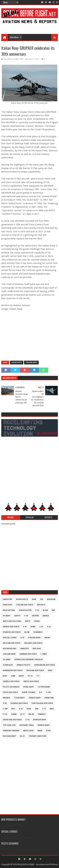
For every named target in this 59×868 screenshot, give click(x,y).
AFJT (13, 709)
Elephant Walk (27, 725)
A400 (13, 676)
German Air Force (28, 654)
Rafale (46, 616)
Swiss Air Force (31, 681)
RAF (53, 610)
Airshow (51, 599)
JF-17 (22, 714)
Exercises (7, 605)
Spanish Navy (40, 720)
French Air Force (11, 627)
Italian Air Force (25, 605)
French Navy (35, 698)
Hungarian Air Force (45, 665)
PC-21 (30, 676)
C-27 (41, 627)
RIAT (5, 676)
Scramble (38, 632)
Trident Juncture (37, 736)
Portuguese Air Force (42, 703)
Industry (7, 599)
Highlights (17, 362)
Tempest (42, 714)
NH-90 (31, 714)
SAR (37, 709)
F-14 (27, 720)
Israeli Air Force (11, 681)
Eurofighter (25, 610)
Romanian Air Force (13, 670)
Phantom (49, 698)
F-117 (5, 714)
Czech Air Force (10, 692)
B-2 (41, 692)
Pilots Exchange (11, 687)
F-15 (25, 627)
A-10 (22, 638)
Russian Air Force (35, 670)
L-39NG (44, 654)
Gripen (35, 616)
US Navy (7, 616)
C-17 (44, 709)
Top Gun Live (9, 725)
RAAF (50, 670)
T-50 (5, 703)
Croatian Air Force (12, 720)
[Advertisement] (30, 27)
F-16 (37, 610)
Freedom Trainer (11, 731)
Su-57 (22, 736)
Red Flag (37, 649)
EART (52, 709)
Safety (17, 616)
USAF (34, 599)
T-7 (38, 676)
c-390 (5, 709)
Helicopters (9, 610)
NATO (28, 621)
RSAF (29, 709)
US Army (7, 660)
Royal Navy (28, 687)
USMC (33, 627)
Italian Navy (31, 362)
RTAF (48, 731)
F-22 (49, 627)
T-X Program (44, 687)
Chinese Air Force (19, 703)
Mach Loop (28, 731)
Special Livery (10, 638)
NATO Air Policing (12, 621)
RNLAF (47, 638)
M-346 (45, 610)
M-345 (27, 632)
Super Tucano (29, 692)
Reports (41, 605)
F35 (42, 599)
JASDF (21, 676)
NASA (40, 731)
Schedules (8, 665)
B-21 (21, 709)
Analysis (25, 649)
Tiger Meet (19, 698)
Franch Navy (44, 725)
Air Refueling (10, 649)
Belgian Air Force (12, 643)
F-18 (26, 616)
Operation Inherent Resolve (28, 660)
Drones (6, 698)
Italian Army (9, 654)
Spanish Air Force (12, 632)
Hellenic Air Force (33, 643)
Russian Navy (9, 736)
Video (37, 621)
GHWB (14, 714)
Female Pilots (24, 665)
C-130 (48, 692)
